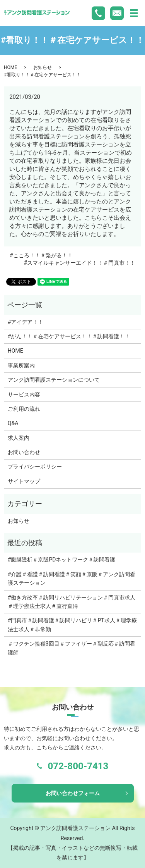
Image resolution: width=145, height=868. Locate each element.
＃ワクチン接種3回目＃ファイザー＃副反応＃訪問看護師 (72, 648)
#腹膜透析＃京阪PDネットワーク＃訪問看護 (62, 560)
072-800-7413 (78, 766)
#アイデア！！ (26, 322)
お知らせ (43, 67)
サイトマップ (24, 481)
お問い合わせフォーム (73, 793)
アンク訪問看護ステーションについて (54, 380)
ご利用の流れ (24, 409)
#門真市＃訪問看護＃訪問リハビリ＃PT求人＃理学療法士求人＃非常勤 (72, 625)
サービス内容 (24, 394)
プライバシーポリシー (35, 467)
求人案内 (19, 438)
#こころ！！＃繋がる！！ (41, 255)
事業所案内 (21, 365)
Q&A (13, 423)
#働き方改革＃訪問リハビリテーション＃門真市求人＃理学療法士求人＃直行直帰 (72, 602)
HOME (10, 67)
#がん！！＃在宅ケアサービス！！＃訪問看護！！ (69, 336)
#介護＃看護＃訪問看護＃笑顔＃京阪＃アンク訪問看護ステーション (72, 579)
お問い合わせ (24, 452)
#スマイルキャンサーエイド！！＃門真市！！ (79, 263)
